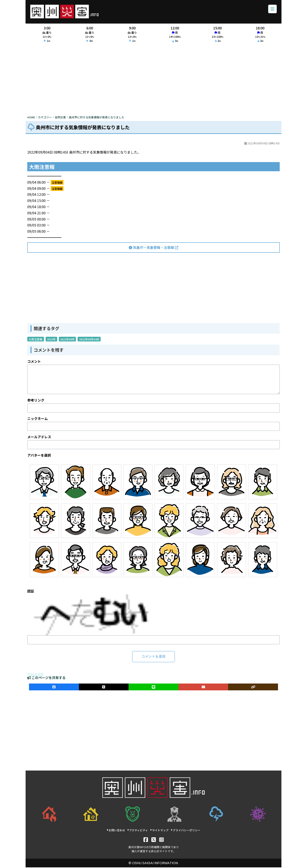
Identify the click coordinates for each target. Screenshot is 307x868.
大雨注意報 (35, 340)
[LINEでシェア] (153, 688)
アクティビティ (138, 831)
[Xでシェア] (104, 688)
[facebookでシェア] (54, 688)
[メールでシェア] (203, 688)
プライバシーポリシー (186, 831)
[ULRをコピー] (253, 688)
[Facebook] (146, 840)
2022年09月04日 (89, 340)
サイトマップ (159, 831)
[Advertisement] (153, 80)
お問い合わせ (116, 831)
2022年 (51, 340)
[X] (154, 840)
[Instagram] (161, 840)
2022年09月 (67, 340)
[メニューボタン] (272, 9)
